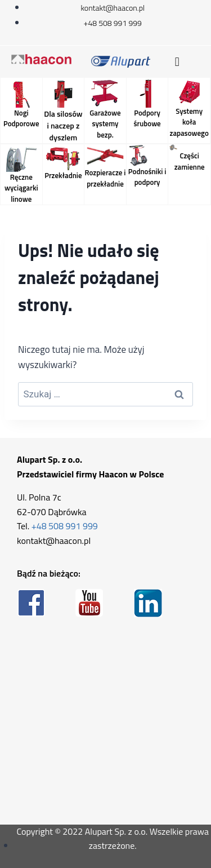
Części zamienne (190, 161)
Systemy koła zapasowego (189, 122)
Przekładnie (63, 175)
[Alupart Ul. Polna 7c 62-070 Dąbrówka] (105, 721)
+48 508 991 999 (65, 526)
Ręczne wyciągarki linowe (21, 188)
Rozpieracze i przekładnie (105, 178)
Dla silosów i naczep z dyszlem (63, 125)
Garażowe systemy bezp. (105, 124)
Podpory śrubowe (147, 118)
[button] (177, 62)
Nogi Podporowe (21, 118)
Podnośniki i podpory (147, 177)
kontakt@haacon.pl (54, 541)
